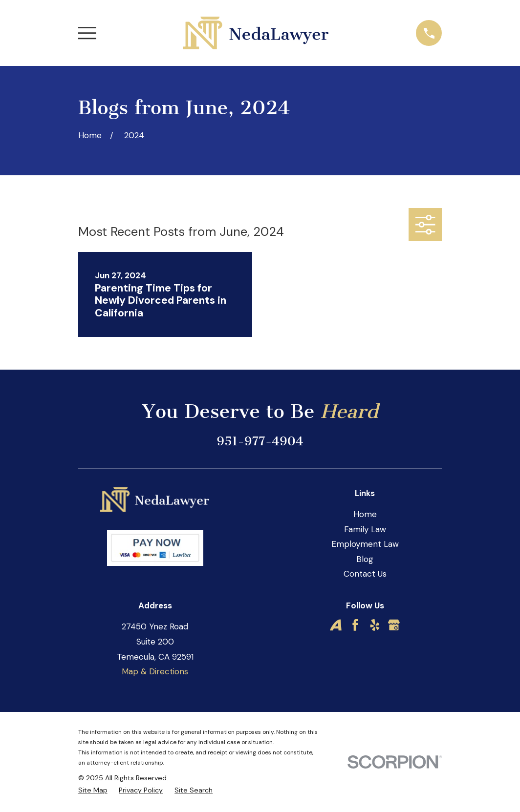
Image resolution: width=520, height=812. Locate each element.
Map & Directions (155, 671)
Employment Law (365, 544)
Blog (365, 559)
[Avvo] (336, 625)
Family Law (365, 529)
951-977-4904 (260, 441)
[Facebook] (355, 625)
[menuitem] (93, 791)
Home (365, 514)
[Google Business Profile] (394, 625)
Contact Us (365, 574)
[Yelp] (375, 625)
